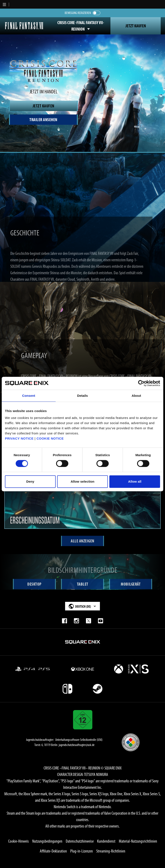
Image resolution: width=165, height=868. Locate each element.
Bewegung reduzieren (78, 13)
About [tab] (136, 396)
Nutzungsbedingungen (47, 841)
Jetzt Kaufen (136, 26)
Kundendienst (106, 841)
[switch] (96, 13)
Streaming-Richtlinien (111, 851)
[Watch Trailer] (43, 120)
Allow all (135, 481)
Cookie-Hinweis (18, 841)
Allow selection (83, 481)
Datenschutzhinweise (80, 841)
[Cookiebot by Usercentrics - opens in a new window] (141, 383)
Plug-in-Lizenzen (82, 851)
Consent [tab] (29, 396)
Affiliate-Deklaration (53, 851)
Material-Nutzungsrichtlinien (138, 841)
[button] (5, 5)
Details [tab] (82, 396)
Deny (30, 481)
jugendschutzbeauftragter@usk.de (77, 745)
